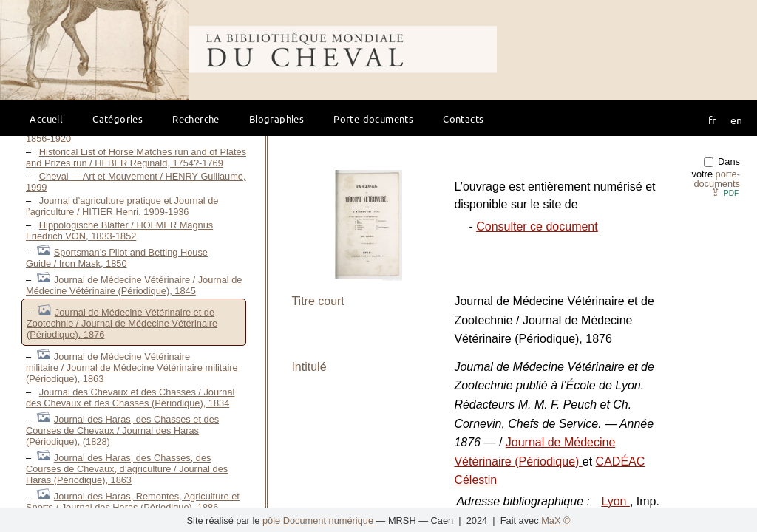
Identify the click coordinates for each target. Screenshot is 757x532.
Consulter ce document (537, 226)
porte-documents (717, 179)
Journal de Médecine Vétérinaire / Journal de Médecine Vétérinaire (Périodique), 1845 (134, 285)
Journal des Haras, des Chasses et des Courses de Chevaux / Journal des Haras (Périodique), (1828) (122, 430)
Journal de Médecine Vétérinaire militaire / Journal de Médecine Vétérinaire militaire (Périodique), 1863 (132, 368)
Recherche (196, 119)
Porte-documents (373, 119)
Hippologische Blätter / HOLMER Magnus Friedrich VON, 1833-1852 (119, 231)
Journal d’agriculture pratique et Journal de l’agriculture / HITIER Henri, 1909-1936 (122, 206)
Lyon (615, 501)
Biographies (276, 119)
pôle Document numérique (319, 521)
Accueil (46, 119)
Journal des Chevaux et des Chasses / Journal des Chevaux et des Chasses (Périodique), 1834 (130, 398)
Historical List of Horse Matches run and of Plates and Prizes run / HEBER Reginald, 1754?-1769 (136, 157)
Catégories (118, 119)
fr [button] (712, 120)
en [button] (736, 120)
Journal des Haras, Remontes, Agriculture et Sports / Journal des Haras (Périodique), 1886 (133, 502)
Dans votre (716, 173)
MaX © (556, 521)
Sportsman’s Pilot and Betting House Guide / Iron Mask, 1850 (117, 258)
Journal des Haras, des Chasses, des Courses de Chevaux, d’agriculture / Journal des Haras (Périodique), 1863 (127, 469)
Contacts (463, 119)
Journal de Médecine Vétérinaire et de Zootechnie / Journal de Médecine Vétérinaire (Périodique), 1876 (122, 323)
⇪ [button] (724, 192)
